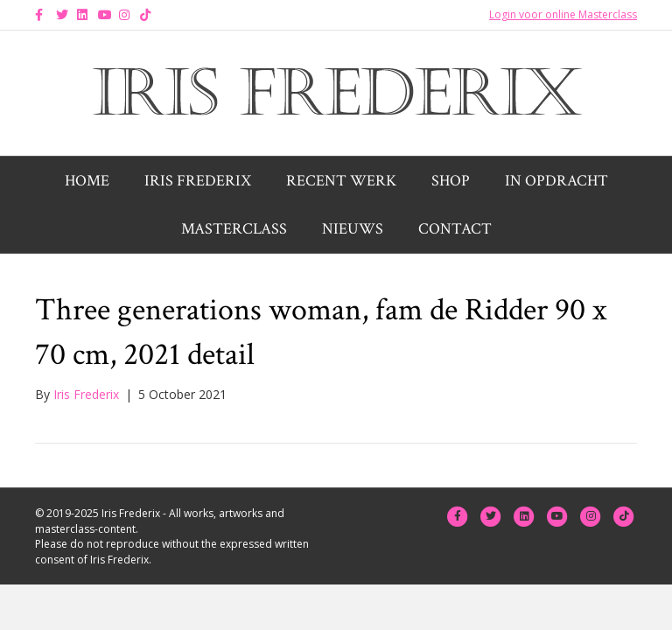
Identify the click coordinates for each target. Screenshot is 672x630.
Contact (455, 229)
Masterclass (234, 229)
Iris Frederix (198, 181)
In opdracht (556, 181)
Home (87, 181)
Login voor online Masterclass (563, 14)
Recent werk (341, 181)
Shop (451, 181)
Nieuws (353, 229)
